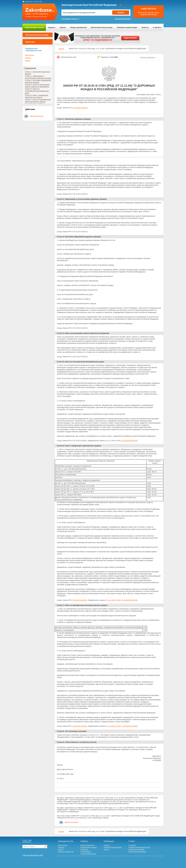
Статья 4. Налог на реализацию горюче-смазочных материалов (37, 86)
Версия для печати (37, 116)
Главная (61, 49)
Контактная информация (137, 852)
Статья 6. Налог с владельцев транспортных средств (37, 96)
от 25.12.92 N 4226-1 (79, 726)
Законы (63, 27)
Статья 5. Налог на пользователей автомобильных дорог (37, 91)
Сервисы (84, 841)
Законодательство (66, 841)
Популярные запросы (70, 19)
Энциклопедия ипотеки (34, 27)
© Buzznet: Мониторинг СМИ (33, 855)
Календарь (84, 849)
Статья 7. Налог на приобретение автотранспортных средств (38, 101)
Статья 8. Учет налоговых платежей (72, 731)
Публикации (109, 841)
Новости (145, 27)
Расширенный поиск (123, 19)
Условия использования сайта (139, 847)
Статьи (106, 849)
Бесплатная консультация (102, 27)
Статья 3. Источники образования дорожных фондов (38, 81)
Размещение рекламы (136, 849)
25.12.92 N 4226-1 (80, 108)
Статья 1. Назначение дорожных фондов (74, 119)
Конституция (29, 55)
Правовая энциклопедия (127, 27)
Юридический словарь (89, 847)
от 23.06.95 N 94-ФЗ (129, 441)
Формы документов (78, 27)
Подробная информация (147, 57)
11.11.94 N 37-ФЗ (114, 600)
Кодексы (52, 27)
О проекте (157, 27)
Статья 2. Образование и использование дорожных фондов (38, 77)
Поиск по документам (66, 852)
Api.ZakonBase (86, 852)
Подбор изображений (88, 854)
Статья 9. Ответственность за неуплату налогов (77, 742)
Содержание (30, 68)
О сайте (132, 841)
